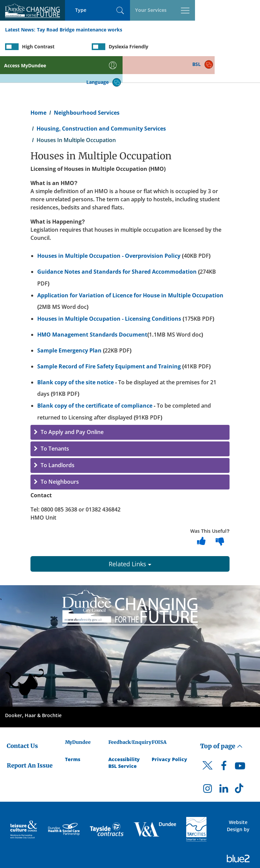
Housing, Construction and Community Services (101, 102)
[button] (130, 406)
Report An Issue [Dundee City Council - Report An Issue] (30, 740)
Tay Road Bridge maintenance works (80, 30)
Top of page (221, 720)
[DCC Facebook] (224, 741)
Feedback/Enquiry (130, 716)
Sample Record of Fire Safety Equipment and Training (109, 340)
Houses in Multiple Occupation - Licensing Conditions (109, 293)
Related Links (130, 538)
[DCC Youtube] (240, 741)
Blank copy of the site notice (75, 356)
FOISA (159, 716)
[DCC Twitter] (208, 746)
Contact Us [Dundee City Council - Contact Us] (22, 720)
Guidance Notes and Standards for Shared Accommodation (117, 246)
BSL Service (123, 740)
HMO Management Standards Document (92, 309)
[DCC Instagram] (208, 764)
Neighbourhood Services (87, 87)
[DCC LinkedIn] (224, 764)
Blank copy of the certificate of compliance (95, 380)
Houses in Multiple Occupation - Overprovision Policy (109, 230)
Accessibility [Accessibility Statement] (124, 733)
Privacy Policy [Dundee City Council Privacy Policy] (169, 733)
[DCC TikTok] (240, 764)
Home (38, 87)
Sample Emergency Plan (69, 324)
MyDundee (78, 716)
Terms (73, 733)
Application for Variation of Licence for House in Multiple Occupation (130, 269)
